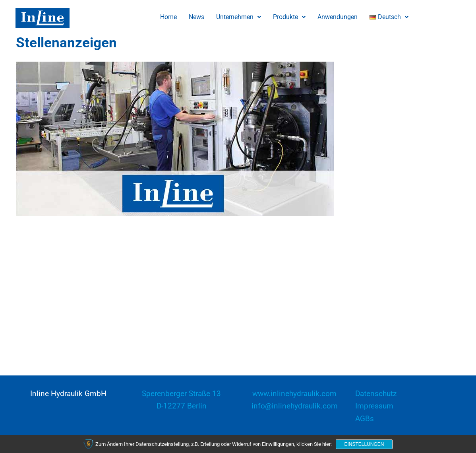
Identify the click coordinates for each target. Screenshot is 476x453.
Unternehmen (239, 17)
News (196, 17)
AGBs (365, 419)
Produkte (289, 17)
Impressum (374, 406)
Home (168, 17)
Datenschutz (376, 394)
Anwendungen (338, 17)
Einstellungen (364, 444)
